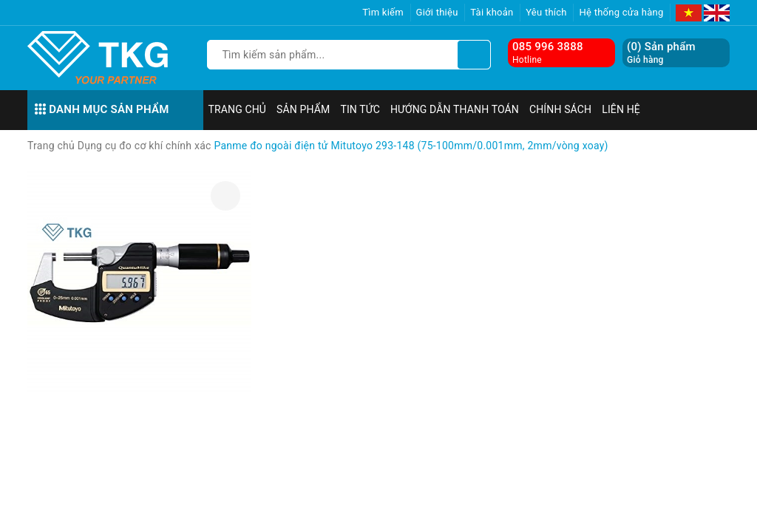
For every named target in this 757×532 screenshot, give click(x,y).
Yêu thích (546, 12)
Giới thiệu (437, 12)
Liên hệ (621, 109)
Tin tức (360, 109)
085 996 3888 (548, 47)
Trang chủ (238, 109)
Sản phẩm (303, 109)
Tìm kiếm (383, 12)
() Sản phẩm (661, 53)
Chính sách (560, 109)
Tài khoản (492, 12)
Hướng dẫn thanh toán (455, 109)
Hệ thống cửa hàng (621, 12)
